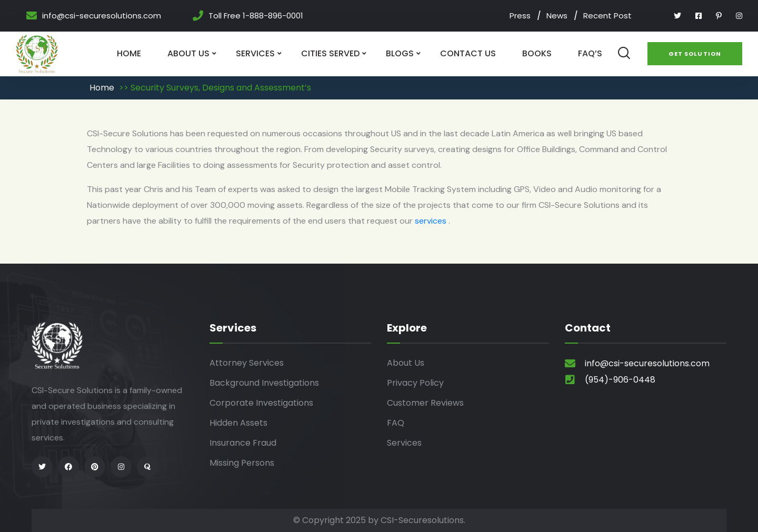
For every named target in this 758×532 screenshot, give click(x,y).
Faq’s (590, 53)
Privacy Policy (415, 383)
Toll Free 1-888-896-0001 (256, 16)
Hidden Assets (238, 423)
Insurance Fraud (243, 443)
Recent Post (607, 16)
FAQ (396, 423)
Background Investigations (264, 383)
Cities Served (330, 53)
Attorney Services (247, 363)
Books (537, 53)
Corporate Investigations (261, 403)
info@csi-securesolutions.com (102, 16)
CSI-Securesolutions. (423, 520)
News (557, 16)
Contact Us (468, 53)
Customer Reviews (425, 403)
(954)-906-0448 (620, 380)
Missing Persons (242, 463)
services (432, 221)
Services (255, 53)
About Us (188, 53)
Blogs (400, 53)
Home (129, 53)
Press (520, 16)
